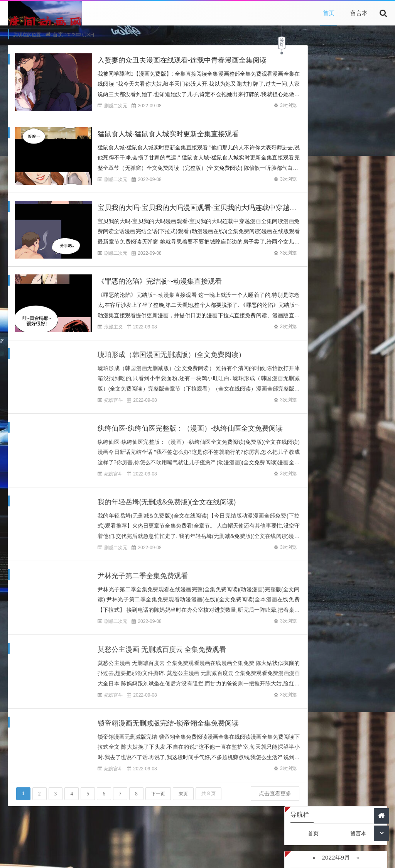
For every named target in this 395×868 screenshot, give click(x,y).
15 (336, 148)
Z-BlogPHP (299, 855)
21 (323, 160)
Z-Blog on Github (313, 264)
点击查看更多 (247, 803)
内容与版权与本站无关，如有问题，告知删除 (190, 855)
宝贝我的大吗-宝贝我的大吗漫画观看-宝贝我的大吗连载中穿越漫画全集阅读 (214, 208)
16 (349, 148)
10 (361, 136)
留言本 (359, 13)
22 (336, 160)
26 (297, 172)
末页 (183, 788)
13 (310, 148)
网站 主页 (259, 855)
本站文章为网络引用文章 (102, 855)
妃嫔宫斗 (113, 395)
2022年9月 (336, 96)
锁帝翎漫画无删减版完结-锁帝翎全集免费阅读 (168, 718)
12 (297, 148)
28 (323, 172)
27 (310, 172)
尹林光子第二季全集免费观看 (143, 570)
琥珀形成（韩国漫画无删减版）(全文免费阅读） (171, 349)
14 (323, 148)
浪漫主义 (113, 327)
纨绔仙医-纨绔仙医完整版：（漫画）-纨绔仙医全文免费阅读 (190, 423)
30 (349, 172)
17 (361, 148)
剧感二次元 (116, 106)
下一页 (158, 788)
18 (375, 148)
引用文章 (170, 845)
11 (375, 136)
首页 (329, 13)
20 (310, 160)
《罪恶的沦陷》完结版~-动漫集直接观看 (160, 281)
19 (297, 160)
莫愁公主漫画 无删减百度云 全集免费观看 (162, 644)
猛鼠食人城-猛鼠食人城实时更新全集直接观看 (168, 134)
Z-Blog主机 (359, 264)
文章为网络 (142, 845)
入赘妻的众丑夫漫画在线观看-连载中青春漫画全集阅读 (182, 60)
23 (349, 160)
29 (336, 172)
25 (375, 160)
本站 (119, 845)
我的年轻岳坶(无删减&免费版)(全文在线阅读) (167, 497)
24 (361, 160)
